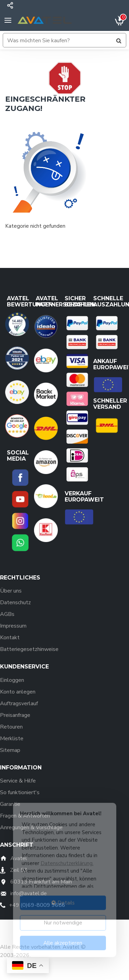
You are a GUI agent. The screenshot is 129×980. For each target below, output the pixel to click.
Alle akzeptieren (63, 938)
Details (63, 898)
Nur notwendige (63, 918)
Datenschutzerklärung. (67, 859)
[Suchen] (119, 41)
